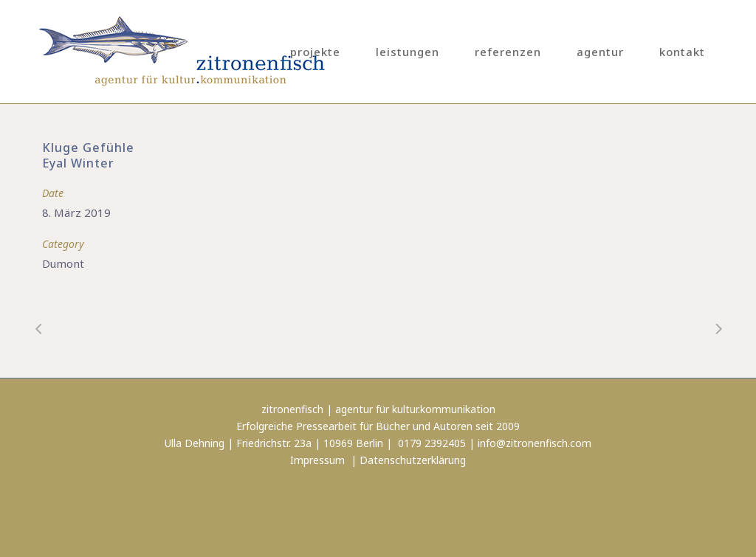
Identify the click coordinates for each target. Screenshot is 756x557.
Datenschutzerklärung (413, 460)
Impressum (317, 460)
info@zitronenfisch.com (535, 443)
